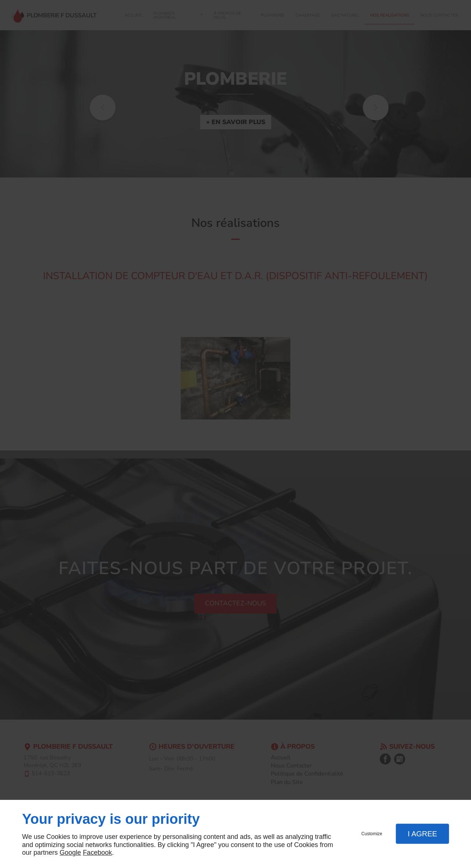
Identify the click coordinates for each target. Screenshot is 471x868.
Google (70, 853)
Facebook (97, 853)
